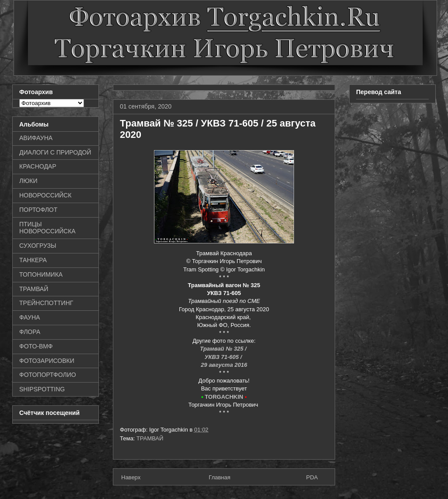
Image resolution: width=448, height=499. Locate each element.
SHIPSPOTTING (42, 389)
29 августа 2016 (224, 365)
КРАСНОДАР (38, 166)
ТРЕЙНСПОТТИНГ (46, 303)
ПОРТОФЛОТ (38, 210)
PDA (312, 477)
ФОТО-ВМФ (36, 346)
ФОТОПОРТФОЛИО (48, 375)
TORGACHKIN (224, 397)
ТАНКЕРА (33, 260)
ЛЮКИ (28, 181)
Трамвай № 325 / (224, 349)
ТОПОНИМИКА (41, 274)
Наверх (131, 477)
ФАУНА (30, 317)
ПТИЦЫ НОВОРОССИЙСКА (47, 228)
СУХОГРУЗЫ (38, 246)
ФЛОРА (30, 332)
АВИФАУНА (36, 138)
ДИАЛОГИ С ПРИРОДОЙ (55, 152)
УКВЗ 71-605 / (224, 357)
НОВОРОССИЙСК (45, 195)
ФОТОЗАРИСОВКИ (47, 361)
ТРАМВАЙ (150, 438)
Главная (219, 477)
